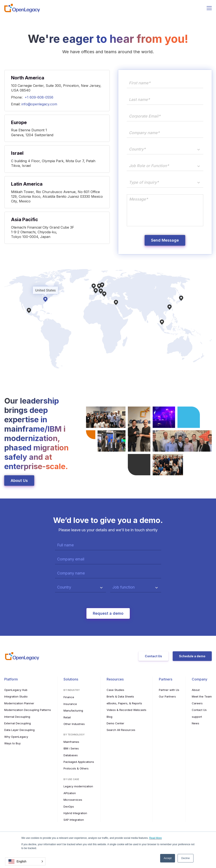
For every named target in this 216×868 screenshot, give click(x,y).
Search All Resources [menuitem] (121, 730)
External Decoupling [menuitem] (18, 723)
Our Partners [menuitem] (167, 696)
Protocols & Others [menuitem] (76, 768)
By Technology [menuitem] (74, 735)
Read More (155, 838)
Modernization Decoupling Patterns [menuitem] (28, 710)
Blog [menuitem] (109, 717)
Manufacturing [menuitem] (73, 710)
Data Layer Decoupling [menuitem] (19, 730)
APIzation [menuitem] (70, 793)
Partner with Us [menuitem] (169, 690)
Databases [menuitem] (71, 755)
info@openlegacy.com (39, 104)
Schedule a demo (192, 656)
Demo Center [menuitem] (115, 723)
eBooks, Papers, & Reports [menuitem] (124, 703)
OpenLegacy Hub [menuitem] (16, 690)
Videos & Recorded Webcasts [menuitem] (126, 710)
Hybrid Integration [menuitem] (75, 813)
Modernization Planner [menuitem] (19, 703)
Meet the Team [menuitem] (202, 696)
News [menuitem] (196, 723)
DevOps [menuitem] (69, 806)
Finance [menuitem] (69, 697)
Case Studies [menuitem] (115, 690)
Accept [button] (168, 858)
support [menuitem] (197, 717)
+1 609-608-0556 (39, 97)
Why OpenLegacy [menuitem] (16, 737)
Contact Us (153, 656)
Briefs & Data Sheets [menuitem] (120, 696)
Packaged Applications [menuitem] (79, 762)
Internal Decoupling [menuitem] (17, 717)
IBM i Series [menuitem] (71, 748)
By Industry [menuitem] (72, 690)
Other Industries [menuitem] (74, 724)
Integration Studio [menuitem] (16, 696)
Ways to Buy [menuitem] (12, 743)
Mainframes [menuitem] (71, 742)
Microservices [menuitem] (73, 800)
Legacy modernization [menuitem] (78, 786)
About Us (19, 481)
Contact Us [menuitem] (199, 710)
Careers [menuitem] (197, 703)
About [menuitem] (196, 690)
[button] (25, 861)
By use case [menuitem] (71, 779)
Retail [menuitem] (67, 717)
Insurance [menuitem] (70, 704)
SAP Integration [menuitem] (74, 820)
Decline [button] (185, 858)
